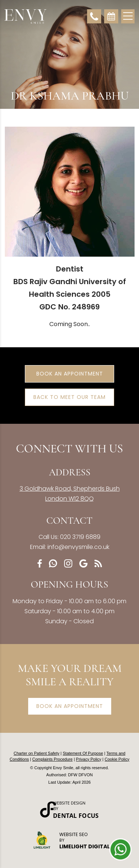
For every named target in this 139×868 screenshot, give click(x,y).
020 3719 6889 (80, 537)
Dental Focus (76, 816)
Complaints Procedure (52, 759)
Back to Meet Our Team (69, 397)
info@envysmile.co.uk (78, 547)
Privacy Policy (89, 759)
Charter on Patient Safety (37, 753)
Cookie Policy (117, 759)
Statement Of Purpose (83, 753)
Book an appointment (70, 706)
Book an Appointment (70, 374)
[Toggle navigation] (128, 15)
